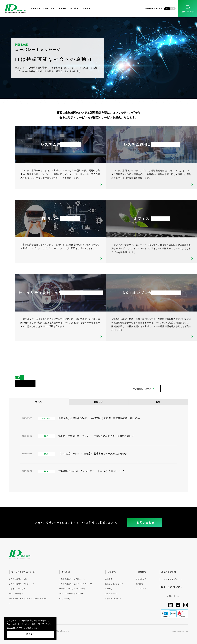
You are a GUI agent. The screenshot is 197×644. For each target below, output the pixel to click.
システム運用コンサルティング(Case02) (76, 584)
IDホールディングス (154, 9)
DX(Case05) (65, 599)
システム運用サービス (18, 579)
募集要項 (139, 584)
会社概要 (109, 579)
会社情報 (74, 9)
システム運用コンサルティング (22, 584)
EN (173, 9)
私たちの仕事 (141, 579)
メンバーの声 (141, 589)
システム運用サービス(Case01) (72, 579)
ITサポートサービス (17, 589)
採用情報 (87, 9)
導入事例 (62, 9)
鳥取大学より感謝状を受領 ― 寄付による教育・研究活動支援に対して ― (99, 418)
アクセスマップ (111, 594)
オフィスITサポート (17, 594)
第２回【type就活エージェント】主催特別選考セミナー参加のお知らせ (96, 436)
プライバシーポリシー (180, 632)
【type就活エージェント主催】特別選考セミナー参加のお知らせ (92, 454)
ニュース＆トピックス (172, 579)
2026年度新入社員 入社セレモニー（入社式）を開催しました (92, 471)
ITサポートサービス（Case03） (73, 589)
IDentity (109, 589)
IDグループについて (113, 599)
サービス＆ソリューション (43, 9)
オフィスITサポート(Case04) (72, 594)
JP (167, 9)
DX (10, 604)
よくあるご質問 (169, 572)
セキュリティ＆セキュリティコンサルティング (28, 599)
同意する (30, 634)
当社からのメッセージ (114, 584)
